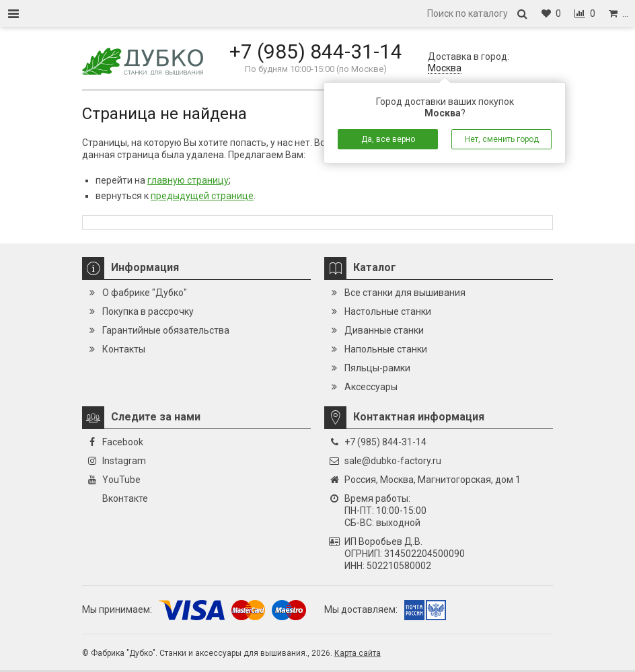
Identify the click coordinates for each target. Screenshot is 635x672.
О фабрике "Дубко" (145, 293)
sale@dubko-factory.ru (393, 461)
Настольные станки (388, 311)
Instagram (124, 461)
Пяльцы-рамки (377, 368)
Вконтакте (125, 498)
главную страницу (188, 180)
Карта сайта (358, 653)
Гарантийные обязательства (166, 330)
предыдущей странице (202, 196)
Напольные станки (386, 349)
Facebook (123, 442)
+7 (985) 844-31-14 (316, 51)
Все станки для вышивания (405, 293)
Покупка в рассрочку (148, 311)
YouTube (121, 480)
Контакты (124, 349)
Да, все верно (388, 139)
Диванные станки (384, 330)
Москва (445, 68)
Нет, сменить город (502, 139)
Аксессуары (371, 387)
